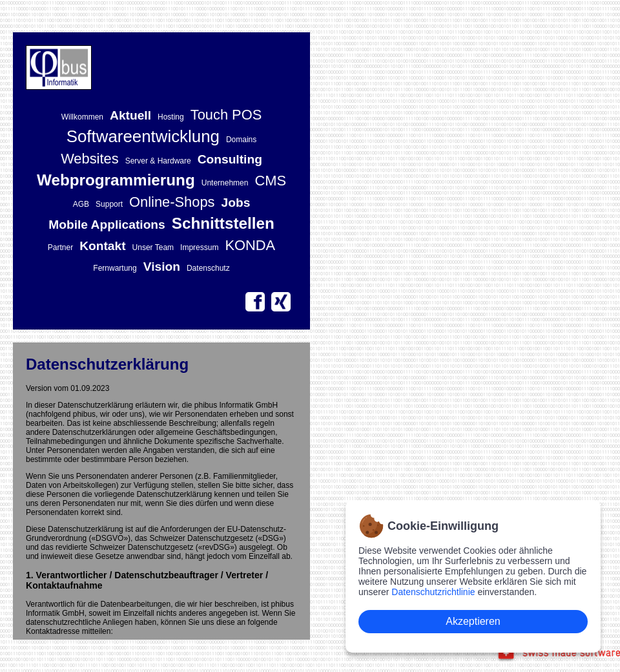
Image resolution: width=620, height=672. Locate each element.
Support (109, 204)
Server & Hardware (158, 161)
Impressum (199, 247)
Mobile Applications (107, 225)
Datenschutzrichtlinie (433, 592)
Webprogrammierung (116, 180)
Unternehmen (225, 183)
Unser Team (153, 247)
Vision (162, 267)
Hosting (171, 117)
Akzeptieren (473, 621)
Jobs (236, 203)
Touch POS (226, 115)
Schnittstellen (223, 223)
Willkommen (82, 117)
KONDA (250, 245)
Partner (60, 247)
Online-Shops (172, 202)
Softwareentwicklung (143, 136)
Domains (241, 140)
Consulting (230, 159)
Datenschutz (208, 268)
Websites (90, 159)
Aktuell (130, 115)
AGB (81, 204)
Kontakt (102, 246)
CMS (270, 181)
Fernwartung (115, 268)
